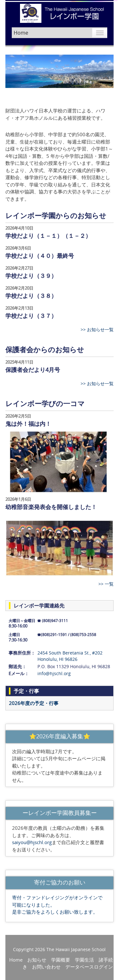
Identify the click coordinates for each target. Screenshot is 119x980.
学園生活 (84, 960)
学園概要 (61, 960)
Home (16, 960)
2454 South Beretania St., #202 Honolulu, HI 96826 (70, 656)
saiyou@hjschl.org (32, 842)
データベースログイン (89, 967)
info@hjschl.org (54, 673)
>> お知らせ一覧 (97, 329)
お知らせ (37, 960)
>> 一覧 (106, 584)
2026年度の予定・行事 (34, 703)
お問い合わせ (46, 967)
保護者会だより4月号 (33, 370)
